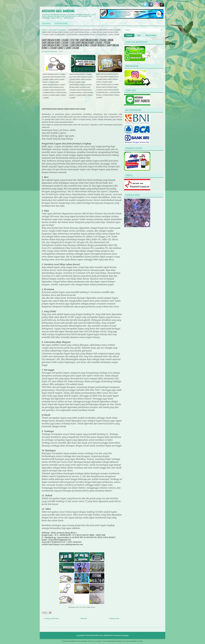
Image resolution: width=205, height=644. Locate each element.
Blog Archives (151, 35)
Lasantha (98, 641)
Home (45, 30)
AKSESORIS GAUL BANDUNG (58, 11)
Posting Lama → (115, 618)
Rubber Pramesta (50, 52)
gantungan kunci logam (58, 30)
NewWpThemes (75, 641)
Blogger (126, 635)
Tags (139, 35)
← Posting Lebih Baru (51, 618)
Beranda (46, 23)
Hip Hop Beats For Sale (135, 641)
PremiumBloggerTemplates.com (114, 641)
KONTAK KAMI (61, 23)
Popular (129, 35)
